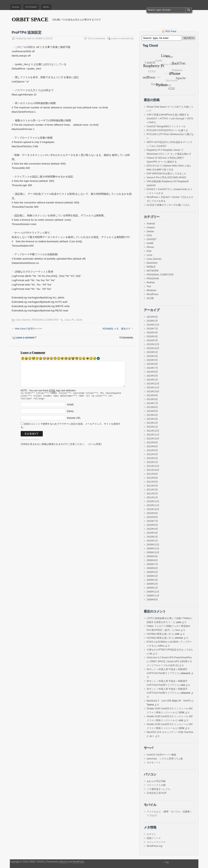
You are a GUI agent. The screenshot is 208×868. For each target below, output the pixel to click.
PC (73, 320)
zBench (63, 862)
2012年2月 (152, 458)
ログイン (151, 834)
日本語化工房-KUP (157, 793)
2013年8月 (152, 399)
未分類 (150, 298)
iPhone (150, 247)
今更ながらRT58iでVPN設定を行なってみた (170, 650)
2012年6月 (152, 446)
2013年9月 (152, 395)
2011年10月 (153, 470)
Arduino (151, 228)
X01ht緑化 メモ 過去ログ (118, 329)
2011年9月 (152, 474)
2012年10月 (153, 439)
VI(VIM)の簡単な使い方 (159, 634)
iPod (149, 251)
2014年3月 (152, 376)
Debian (150, 231)
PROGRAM (153, 279)
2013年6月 (152, 407)
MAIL (46, 7)
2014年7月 (152, 368)
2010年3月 (152, 533)
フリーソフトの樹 (156, 785)
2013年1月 (152, 427)
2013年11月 (153, 388)
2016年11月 (153, 325)
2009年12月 (153, 545)
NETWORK (153, 271)
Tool (149, 286)
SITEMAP (31, 7)
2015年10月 (153, 348)
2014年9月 (152, 364)
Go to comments (97, 38)
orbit (29, 38)
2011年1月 (152, 498)
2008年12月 (153, 592)
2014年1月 (152, 380)
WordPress (153, 294)
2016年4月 (152, 333)
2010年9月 (152, 513)
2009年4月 (152, 576)
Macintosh (152, 263)
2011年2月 (152, 494)
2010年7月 (152, 521)
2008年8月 (152, 600)
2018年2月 (152, 321)
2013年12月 (153, 384)
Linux (67, 320)
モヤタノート (154, 763)
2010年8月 (152, 517)
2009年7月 (152, 564)
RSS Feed (171, 31)
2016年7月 (152, 329)
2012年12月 (153, 431)
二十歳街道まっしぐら (159, 789)
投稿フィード (154, 838)
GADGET (152, 239)
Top (167, 862)
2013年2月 (152, 423)
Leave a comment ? (26, 338)
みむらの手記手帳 (156, 781)
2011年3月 (152, 490)
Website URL (74, 420)
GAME (150, 243)
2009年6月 (152, 568)
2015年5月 (152, 352)
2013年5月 (152, 411)
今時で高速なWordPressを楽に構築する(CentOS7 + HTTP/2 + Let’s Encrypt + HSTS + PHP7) (170, 119)
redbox (161, 646)
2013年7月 (152, 403)
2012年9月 (152, 443)
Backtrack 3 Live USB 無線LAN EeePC (169, 701)
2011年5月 (152, 482)
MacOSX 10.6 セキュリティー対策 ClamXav (170, 732)
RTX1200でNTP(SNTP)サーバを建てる (167, 130)
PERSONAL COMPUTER (45, 320)
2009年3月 (152, 580)
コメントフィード (156, 842)
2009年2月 (152, 584)
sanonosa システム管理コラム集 (165, 759)
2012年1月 (152, 462)
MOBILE (151, 267)
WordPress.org (155, 846)
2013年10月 (153, 391)
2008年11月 (153, 596)
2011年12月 (153, 466)
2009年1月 (152, 588)
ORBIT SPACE (30, 19)
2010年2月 (152, 537)
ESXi (149, 235)
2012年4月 (152, 454)
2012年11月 (153, 435)
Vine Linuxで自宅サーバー (27, 329)
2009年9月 (152, 556)
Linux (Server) (23, 320)
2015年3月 (152, 360)
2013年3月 (152, 419)
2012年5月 (152, 450)
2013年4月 (152, 415)
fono (178, 630)
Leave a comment (120, 38)
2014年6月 (152, 372)
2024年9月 (152, 317)
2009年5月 (152, 572)
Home (16, 7)
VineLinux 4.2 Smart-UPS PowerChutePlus (169, 658)
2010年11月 (153, 505)
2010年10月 (153, 509)
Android (151, 224)
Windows (152, 290)
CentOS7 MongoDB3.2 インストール (166, 126)
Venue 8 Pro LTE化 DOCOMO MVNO (166, 177)
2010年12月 (153, 501)
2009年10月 (153, 552)
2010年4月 (152, 529)
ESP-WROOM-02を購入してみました (167, 174)
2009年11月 (153, 549)
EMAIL (71, 413)
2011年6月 (152, 478)
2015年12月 (153, 344)
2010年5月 (152, 525)
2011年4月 (152, 486)
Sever (79, 320)
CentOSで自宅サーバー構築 (162, 755)
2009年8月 (152, 560)
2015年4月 (152, 356)
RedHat (151, 283)
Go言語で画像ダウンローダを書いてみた (168, 205)
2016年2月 (152, 340)
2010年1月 (152, 541)
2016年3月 (152, 337)
